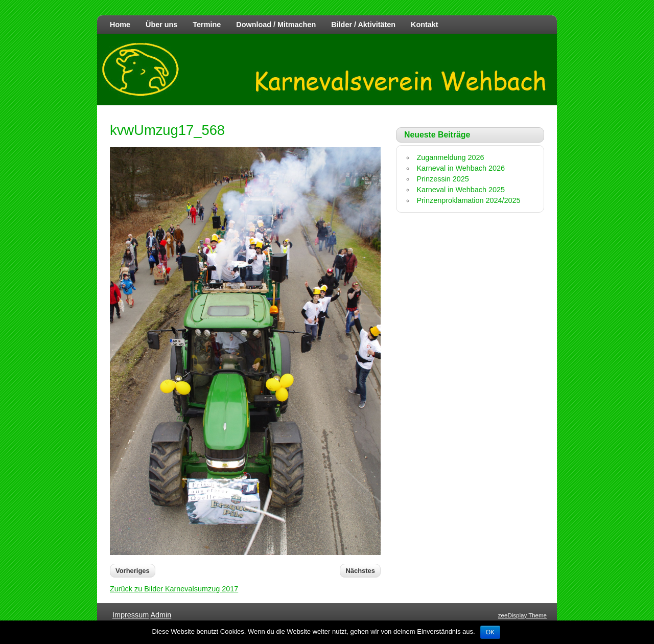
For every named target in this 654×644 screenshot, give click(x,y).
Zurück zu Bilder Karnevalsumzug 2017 (174, 589)
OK (490, 632)
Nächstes (360, 571)
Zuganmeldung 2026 (450, 157)
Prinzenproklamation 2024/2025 (468, 200)
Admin (161, 615)
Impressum (131, 615)
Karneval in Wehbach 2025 (461, 190)
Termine (207, 25)
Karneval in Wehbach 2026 (461, 168)
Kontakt (425, 25)
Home (120, 25)
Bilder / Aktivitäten (363, 25)
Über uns (161, 25)
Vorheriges (133, 571)
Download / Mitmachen (276, 25)
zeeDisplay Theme (522, 615)
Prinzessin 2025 (442, 179)
